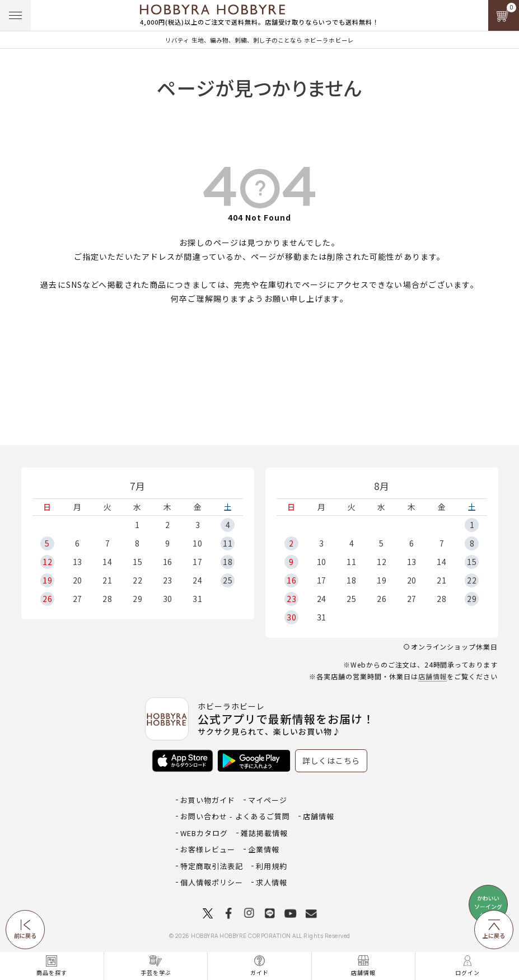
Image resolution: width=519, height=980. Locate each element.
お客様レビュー (208, 849)
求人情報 (272, 882)
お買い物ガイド (208, 800)
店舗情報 (433, 676)
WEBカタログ (204, 833)
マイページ (268, 800)
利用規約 (272, 866)
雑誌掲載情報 (264, 833)
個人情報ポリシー (212, 882)
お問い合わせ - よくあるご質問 (235, 816)
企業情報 (264, 849)
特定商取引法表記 (212, 866)
